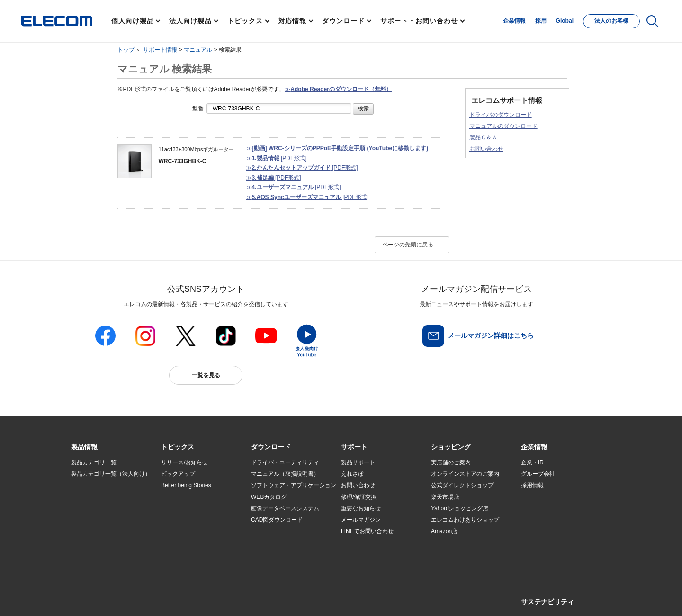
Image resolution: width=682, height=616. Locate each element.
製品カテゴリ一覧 (94, 462)
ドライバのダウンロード (501, 115)
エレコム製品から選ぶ (189, 531)
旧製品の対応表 (181, 554)
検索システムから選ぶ (189, 543)
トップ (126, 50)
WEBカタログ (269, 497)
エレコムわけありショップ (465, 520)
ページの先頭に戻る (408, 245)
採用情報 (532, 485)
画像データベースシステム (285, 508)
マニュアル (198, 50)
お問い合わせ (486, 149)
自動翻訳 (373, 598)
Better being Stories (186, 485)
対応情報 (293, 21)
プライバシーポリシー (220, 598)
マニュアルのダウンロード (503, 126)
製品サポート (358, 462)
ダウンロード (343, 21)
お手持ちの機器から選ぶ (192, 520)
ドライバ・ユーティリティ (285, 462)
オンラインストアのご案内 (465, 474)
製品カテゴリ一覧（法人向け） (111, 474)
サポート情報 (160, 50)
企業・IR (532, 462)
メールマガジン (361, 520)
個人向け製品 (132, 21)
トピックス (245, 21)
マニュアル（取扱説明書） (285, 474)
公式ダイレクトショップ (462, 485)
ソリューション (91, 508)
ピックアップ (178, 474)
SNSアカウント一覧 (93, 598)
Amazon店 (444, 531)
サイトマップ (138, 598)
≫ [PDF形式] (277, 158)
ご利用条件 (174, 598)
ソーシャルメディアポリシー (284, 598)
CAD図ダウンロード (277, 520)
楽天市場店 (445, 497)
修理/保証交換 (359, 497)
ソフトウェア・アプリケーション (294, 485)
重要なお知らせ (361, 508)
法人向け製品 (190, 21)
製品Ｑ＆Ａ (483, 137)
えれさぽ (352, 474)
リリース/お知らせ (184, 462)
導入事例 (82, 520)
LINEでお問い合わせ (367, 531)
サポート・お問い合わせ (419, 21)
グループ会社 (538, 474)
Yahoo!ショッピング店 (460, 508)
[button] (178, 447)
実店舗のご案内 (451, 462)
